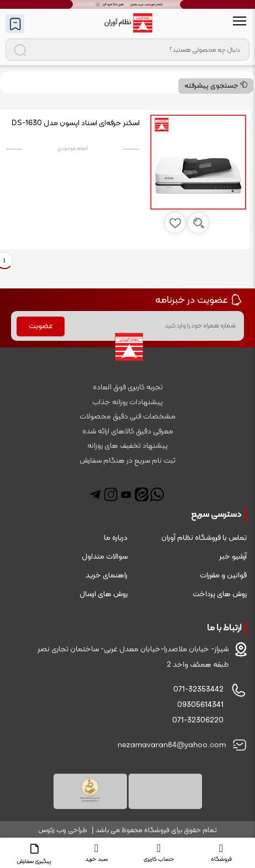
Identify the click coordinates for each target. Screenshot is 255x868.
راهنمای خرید (107, 575)
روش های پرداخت (220, 594)
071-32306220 (198, 720)
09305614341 (200, 705)
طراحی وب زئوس (63, 831)
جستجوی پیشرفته (216, 86)
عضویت (41, 326)
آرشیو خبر (233, 557)
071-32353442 (198, 690)
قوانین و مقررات (223, 575)
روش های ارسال (103, 594)
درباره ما (116, 538)
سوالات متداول (105, 557)
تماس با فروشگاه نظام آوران (204, 538)
